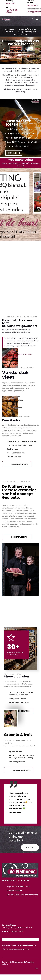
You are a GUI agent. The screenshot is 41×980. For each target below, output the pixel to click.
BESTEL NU (30, 847)
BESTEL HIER (14, 153)
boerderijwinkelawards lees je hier (21, 354)
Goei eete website (19, 537)
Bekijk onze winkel (20, 464)
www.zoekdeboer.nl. (28, 945)
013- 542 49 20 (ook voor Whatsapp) (22, 895)
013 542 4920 (10, 4)
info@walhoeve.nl (32, 5)
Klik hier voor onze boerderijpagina (16, 949)
